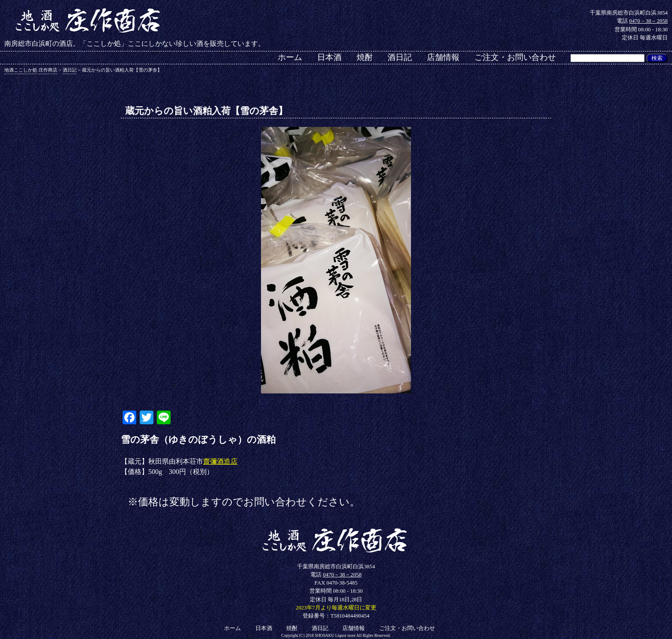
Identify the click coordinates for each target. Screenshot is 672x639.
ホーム (290, 57)
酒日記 (400, 57)
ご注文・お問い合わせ (515, 57)
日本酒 (329, 57)
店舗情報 (443, 57)
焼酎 (365, 57)
